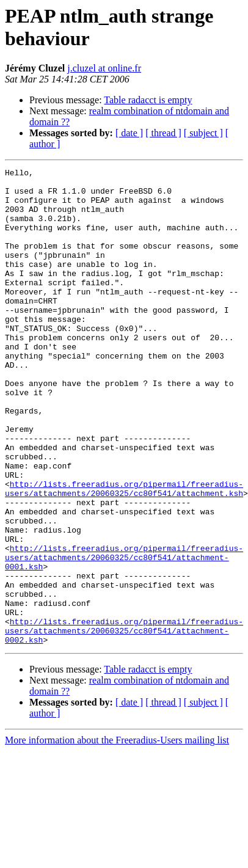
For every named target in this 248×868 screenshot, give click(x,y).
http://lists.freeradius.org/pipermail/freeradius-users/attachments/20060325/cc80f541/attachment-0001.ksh (124, 636)
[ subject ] (203, 133)
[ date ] (129, 133)
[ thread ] (163, 133)
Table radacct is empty (148, 100)
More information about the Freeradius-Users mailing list (117, 835)
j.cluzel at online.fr (104, 68)
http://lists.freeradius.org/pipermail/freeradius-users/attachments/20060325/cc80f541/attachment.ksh (124, 553)
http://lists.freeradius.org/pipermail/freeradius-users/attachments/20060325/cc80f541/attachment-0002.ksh (124, 724)
